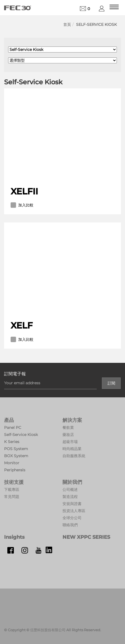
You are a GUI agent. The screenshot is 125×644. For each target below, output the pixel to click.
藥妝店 (68, 435)
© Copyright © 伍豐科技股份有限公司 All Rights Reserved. (53, 630)
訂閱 (111, 383)
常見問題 (12, 497)
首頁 (67, 24)
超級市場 (70, 442)
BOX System (16, 456)
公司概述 (70, 490)
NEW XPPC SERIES (86, 537)
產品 (9, 420)
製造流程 (70, 497)
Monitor (12, 463)
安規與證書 (72, 504)
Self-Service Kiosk (96, 24)
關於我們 (72, 482)
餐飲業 (68, 428)
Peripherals (15, 470)
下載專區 (12, 490)
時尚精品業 (72, 449)
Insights (14, 537)
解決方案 (72, 420)
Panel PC (13, 428)
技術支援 (14, 482)
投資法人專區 (74, 511)
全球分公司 (72, 518)
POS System (16, 449)
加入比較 (22, 205)
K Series (12, 442)
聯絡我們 (70, 525)
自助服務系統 (74, 456)
